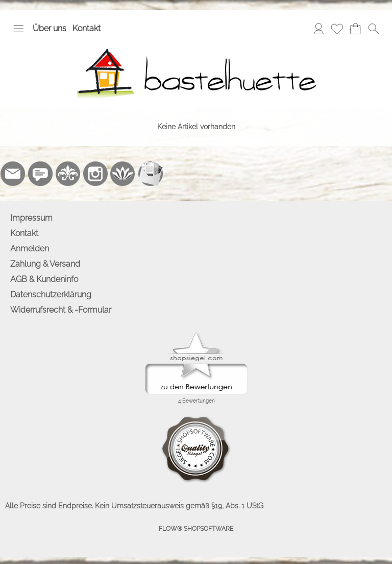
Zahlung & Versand (45, 264)
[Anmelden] (318, 29)
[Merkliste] (337, 29)
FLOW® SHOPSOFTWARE (196, 529)
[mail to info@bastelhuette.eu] (13, 174)
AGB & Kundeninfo (44, 279)
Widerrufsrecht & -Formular (61, 310)
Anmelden (30, 249)
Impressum (31, 218)
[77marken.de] (40, 174)
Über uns (50, 28)
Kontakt (87, 28)
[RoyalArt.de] (68, 174)
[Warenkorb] (355, 29)
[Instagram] (95, 174)
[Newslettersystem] (151, 174)
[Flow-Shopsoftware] (123, 174)
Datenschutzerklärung (51, 295)
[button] (18, 29)
